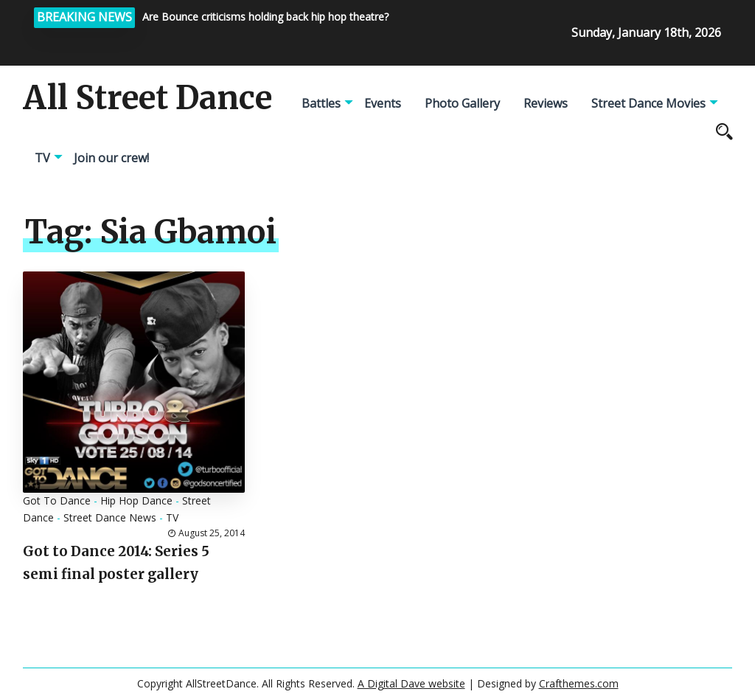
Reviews (546, 103)
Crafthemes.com (579, 683)
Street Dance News (110, 517)
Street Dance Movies (648, 103)
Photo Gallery (462, 103)
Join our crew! (111, 158)
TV (42, 158)
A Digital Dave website (411, 683)
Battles (321, 103)
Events (383, 103)
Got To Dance (57, 500)
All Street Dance (147, 98)
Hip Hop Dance (136, 500)
